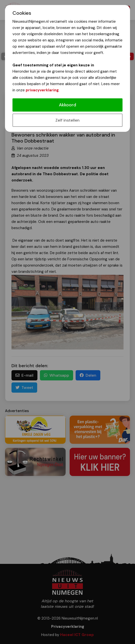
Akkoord (67, 105)
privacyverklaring (42, 90)
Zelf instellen (67, 120)
